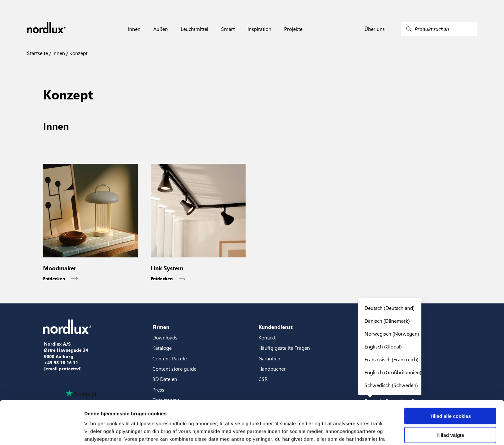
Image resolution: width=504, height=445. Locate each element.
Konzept (78, 53)
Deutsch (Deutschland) (390, 308)
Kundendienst (275, 327)
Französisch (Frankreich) (392, 359)
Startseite (37, 53)
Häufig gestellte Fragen (284, 348)
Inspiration (259, 29)
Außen (161, 29)
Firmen (161, 327)
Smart (228, 29)
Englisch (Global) (383, 346)
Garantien (269, 358)
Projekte (293, 29)
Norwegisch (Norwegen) (392, 334)
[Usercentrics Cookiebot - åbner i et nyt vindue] (42, 432)
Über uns (375, 29)
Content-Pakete (170, 358)
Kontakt (267, 337)
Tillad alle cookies (450, 381)
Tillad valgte (450, 400)
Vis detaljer (334, 432)
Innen (134, 29)
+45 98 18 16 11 (61, 363)
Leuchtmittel (194, 29)
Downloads (165, 337)
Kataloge (162, 348)
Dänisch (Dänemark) (387, 321)
